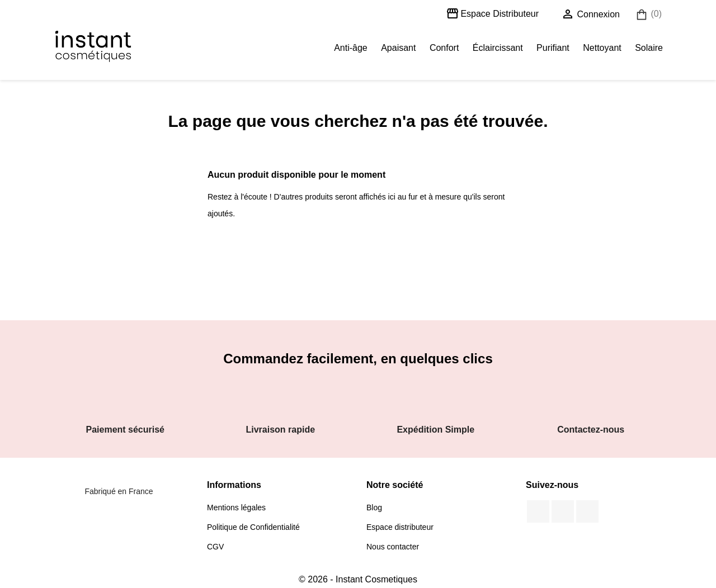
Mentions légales (236, 508)
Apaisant (398, 48)
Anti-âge (351, 48)
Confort (444, 48)
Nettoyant (602, 48)
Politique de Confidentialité (253, 527)
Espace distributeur (400, 527)
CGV (215, 547)
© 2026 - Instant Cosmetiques (358, 579)
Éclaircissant (498, 48)
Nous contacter (393, 547)
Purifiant (553, 48)
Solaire (649, 48)
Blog (374, 508)
